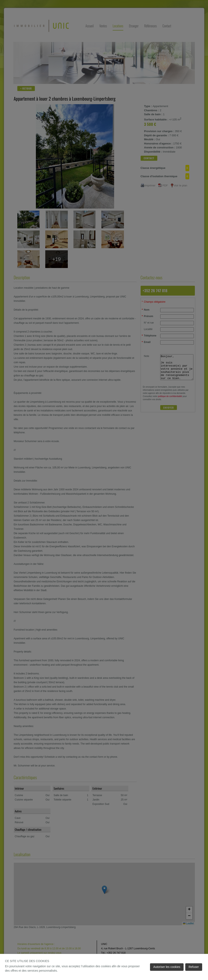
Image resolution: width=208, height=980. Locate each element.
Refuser (194, 967)
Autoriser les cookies (167, 967)
